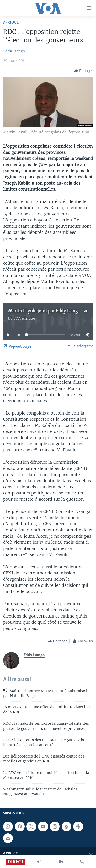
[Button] (83, 71)
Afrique (11, 22)
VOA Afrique (24, 318)
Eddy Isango (14, 51)
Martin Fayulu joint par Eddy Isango (44, 311)
